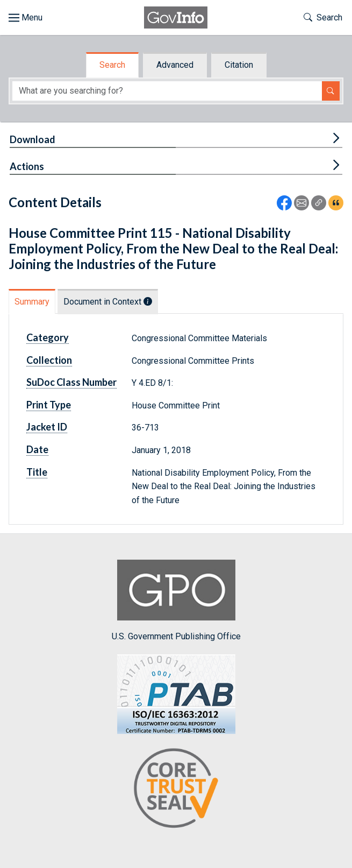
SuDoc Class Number (71, 382)
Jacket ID (47, 427)
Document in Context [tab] (108, 302)
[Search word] (167, 91)
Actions (27, 166)
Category (48, 337)
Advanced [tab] (175, 65)
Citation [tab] (239, 65)
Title (37, 472)
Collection (49, 360)
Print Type (49, 405)
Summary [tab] (32, 302)
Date (37, 449)
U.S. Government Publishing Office (176, 600)
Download (33, 139)
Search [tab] (112, 65)
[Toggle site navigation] (26, 18)
